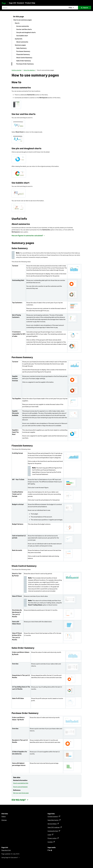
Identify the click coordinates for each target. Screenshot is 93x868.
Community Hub (53, 831)
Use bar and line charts (24, 29)
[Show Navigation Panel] (90, 2)
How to (17, 23)
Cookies (50, 842)
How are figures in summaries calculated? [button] (27, 236)
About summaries (22, 42)
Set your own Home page (21, 793)
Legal (50, 835)
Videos (4, 816)
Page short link (6, 850)
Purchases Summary (23, 51)
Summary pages (20, 45)
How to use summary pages (23, 20)
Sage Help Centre (53, 820)
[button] (71, 8)
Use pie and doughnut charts (26, 32)
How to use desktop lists (21, 783)
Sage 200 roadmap (54, 827)
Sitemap (4, 820)
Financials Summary (23, 54)
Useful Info (19, 39)
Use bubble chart (22, 36)
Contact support (53, 816)
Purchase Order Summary (25, 64)
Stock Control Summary (24, 58)
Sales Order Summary (24, 61)
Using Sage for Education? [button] (10, 857)
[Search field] (46, 8)
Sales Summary (21, 48)
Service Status (52, 824)
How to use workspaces (20, 787)
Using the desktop (29, 70)
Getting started (16, 70)
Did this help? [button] (19, 800)
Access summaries (23, 26)
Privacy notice (52, 838)
